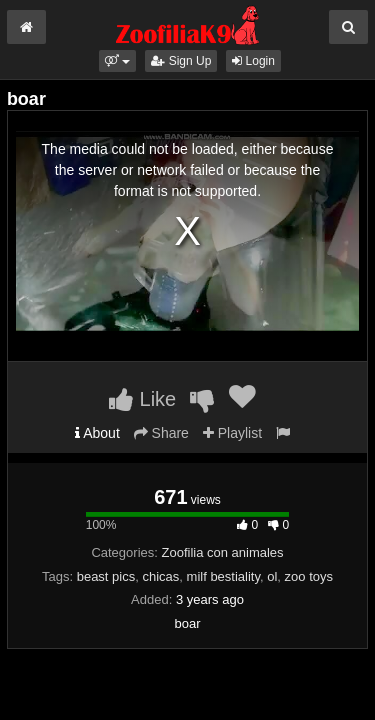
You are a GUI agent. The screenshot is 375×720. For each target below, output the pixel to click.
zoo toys (309, 576)
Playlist (232, 433)
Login (253, 61)
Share (161, 433)
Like (142, 399)
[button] (117, 61)
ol (272, 576)
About (97, 433)
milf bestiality (223, 576)
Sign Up (181, 61)
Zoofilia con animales (222, 552)
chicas (160, 576)
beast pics (106, 576)
